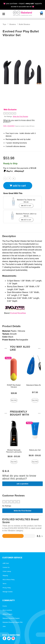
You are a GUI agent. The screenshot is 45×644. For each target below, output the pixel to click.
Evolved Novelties (18, 313)
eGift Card (6, 563)
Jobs (4, 626)
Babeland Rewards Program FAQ (13, 622)
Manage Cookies (8, 592)
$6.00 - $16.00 (35, 455)
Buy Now (14, 400)
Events (5, 606)
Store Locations (7, 610)
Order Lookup (7, 571)
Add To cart (18, 186)
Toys (4, 24)
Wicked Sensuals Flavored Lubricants (14, 451)
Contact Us (6, 567)
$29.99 (14, 393)
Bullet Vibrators (24, 24)
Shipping (5, 575)
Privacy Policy (7, 588)
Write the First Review (20, 116)
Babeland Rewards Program (11, 618)
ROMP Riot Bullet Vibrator (14, 386)
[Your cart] (41, 14)
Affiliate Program (8, 614)
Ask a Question (9, 126)
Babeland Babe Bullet (35, 385)
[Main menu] (4, 14)
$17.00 (35, 392)
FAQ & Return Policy (9, 580)
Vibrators (13, 24)
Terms (4, 584)
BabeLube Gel (35, 450)
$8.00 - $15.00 (14, 456)
